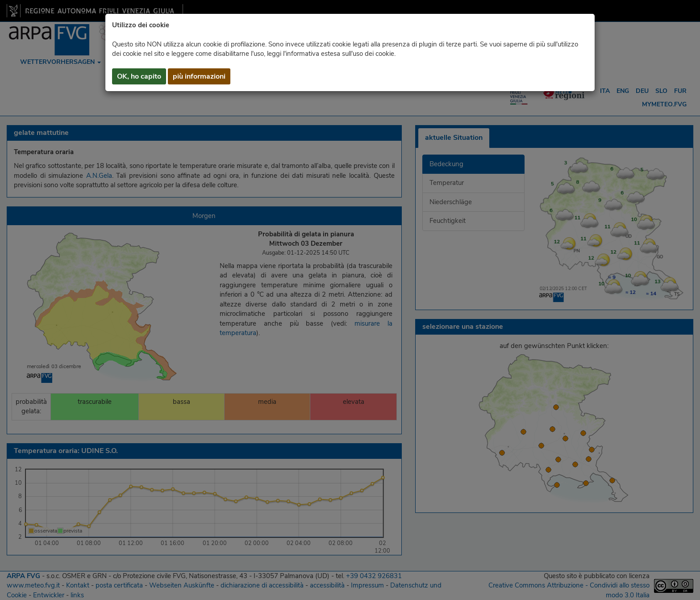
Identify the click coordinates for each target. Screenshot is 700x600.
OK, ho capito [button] (139, 76)
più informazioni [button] (199, 76)
